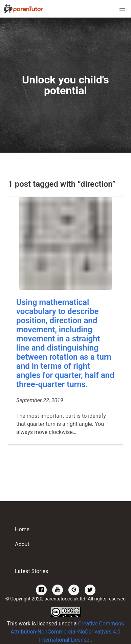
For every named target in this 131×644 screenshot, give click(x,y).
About (22, 544)
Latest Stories (31, 571)
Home (22, 529)
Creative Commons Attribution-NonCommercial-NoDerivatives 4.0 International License (67, 632)
